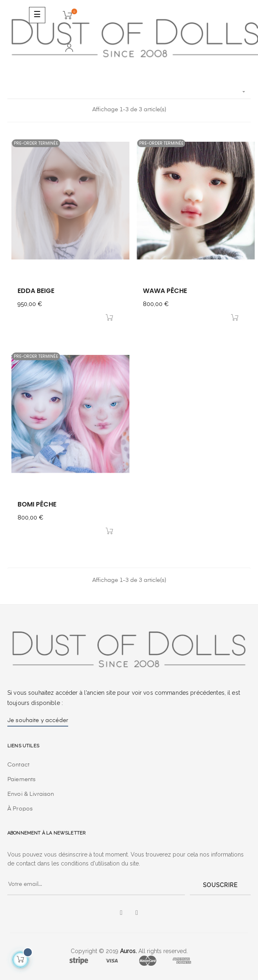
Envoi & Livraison (31, 794)
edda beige (36, 291)
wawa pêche (165, 291)
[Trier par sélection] (129, 92)
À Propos (20, 809)
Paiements (21, 780)
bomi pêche (37, 504)
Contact (18, 765)
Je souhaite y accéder (38, 720)
